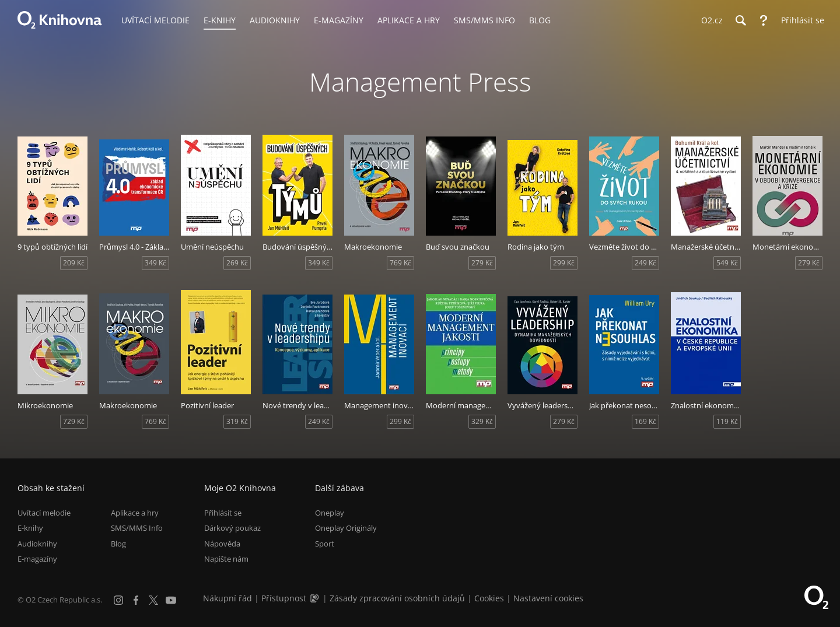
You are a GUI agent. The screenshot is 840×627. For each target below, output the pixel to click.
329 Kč (482, 421)
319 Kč (237, 421)
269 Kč (237, 263)
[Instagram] (118, 600)
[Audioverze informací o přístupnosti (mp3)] (316, 598)
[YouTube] (171, 600)
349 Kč (155, 263)
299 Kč (564, 263)
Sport (325, 544)
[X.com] (153, 600)
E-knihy (30, 528)
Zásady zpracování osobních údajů (397, 598)
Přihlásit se (223, 513)
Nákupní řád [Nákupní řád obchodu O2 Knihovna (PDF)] (228, 598)
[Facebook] (136, 600)
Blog (118, 544)
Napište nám (226, 559)
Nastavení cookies (548, 598)
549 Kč (727, 263)
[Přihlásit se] (800, 20)
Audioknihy (37, 544)
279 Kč (482, 263)
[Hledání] (740, 20)
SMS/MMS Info (137, 528)
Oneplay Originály (346, 528)
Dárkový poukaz (232, 528)
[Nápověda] (764, 20)
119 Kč (727, 421)
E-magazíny (37, 559)
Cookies (489, 598)
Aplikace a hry (135, 513)
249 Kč (645, 263)
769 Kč (400, 263)
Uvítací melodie (44, 513)
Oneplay (330, 513)
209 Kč (74, 263)
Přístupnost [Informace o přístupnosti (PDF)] (284, 598)
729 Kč (74, 421)
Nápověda (222, 544)
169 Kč (645, 421)
